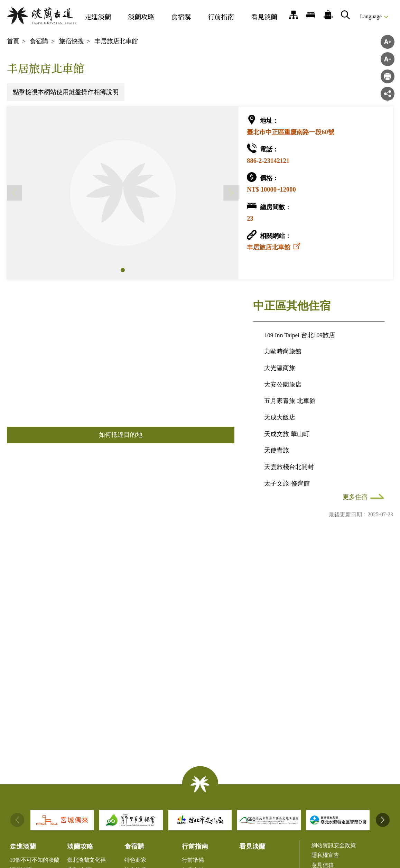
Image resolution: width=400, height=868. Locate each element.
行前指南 (221, 16)
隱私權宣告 (325, 855)
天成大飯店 (280, 417)
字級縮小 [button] (388, 59)
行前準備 (193, 860)
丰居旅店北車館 (116, 41)
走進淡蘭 (98, 16)
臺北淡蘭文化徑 (86, 860)
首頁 (13, 41)
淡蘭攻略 (141, 16)
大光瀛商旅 (280, 368)
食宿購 (181, 16)
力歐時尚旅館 (283, 351)
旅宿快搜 (72, 41)
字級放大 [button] (388, 42)
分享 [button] (388, 94)
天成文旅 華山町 (287, 434)
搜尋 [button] (345, 15)
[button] (123, 270)
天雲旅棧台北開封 (289, 467)
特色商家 (136, 860)
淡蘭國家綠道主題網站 (41, 16)
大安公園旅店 (283, 385)
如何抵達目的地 (121, 435)
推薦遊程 (328, 15)
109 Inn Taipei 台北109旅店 (300, 335)
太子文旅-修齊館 (287, 483)
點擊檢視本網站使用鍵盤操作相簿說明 (66, 92)
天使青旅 (277, 450)
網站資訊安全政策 (334, 845)
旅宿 (311, 15)
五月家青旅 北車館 (290, 401)
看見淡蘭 (264, 16)
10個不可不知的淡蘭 (35, 860)
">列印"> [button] (388, 76)
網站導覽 (294, 15)
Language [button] (371, 16)
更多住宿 (355, 497)
